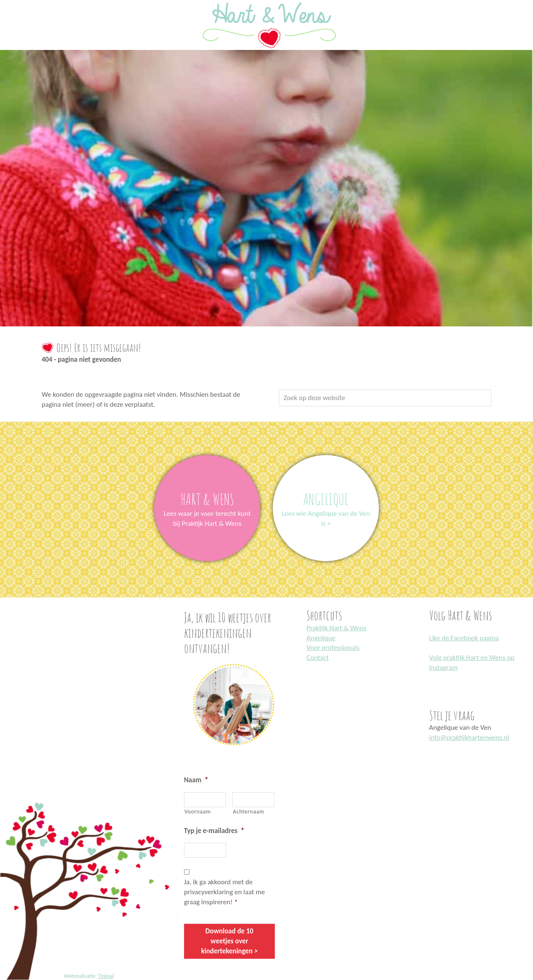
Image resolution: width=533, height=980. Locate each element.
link (207, 460)
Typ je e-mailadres (214, 831)
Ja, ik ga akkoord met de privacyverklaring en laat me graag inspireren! (224, 892)
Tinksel (106, 976)
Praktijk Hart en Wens (9, 1)
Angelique (321, 638)
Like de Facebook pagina (464, 638)
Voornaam (198, 812)
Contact (318, 658)
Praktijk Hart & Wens (336, 628)
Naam (196, 780)
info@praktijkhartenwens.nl (469, 737)
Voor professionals (333, 648)
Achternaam (248, 812)
